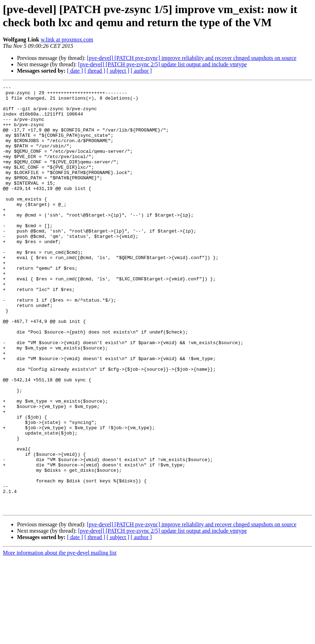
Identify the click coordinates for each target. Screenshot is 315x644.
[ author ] (141, 71)
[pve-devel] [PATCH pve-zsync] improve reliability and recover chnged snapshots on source (192, 58)
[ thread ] (95, 71)
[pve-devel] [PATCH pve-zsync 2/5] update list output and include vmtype (162, 64)
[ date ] (75, 71)
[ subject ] (118, 71)
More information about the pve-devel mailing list (60, 638)
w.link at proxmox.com (67, 40)
